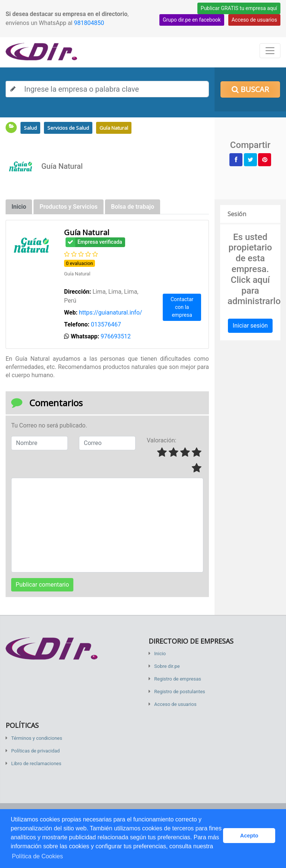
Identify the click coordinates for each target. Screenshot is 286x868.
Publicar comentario (42, 585)
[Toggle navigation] (270, 51)
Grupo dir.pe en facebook (192, 20)
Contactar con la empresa (182, 307)
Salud (30, 128)
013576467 (106, 324)
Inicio (160, 654)
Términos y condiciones (37, 738)
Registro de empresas (178, 679)
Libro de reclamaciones (36, 763)
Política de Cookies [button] (37, 856)
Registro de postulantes (180, 692)
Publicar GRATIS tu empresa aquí (239, 8)
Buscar (250, 89)
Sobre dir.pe (167, 666)
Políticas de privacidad (35, 751)
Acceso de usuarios (254, 20)
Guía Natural (114, 128)
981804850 (89, 23)
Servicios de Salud (68, 128)
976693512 (116, 336)
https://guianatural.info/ (111, 313)
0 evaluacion (80, 263)
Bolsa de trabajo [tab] (133, 207)
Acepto (249, 836)
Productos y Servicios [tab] (69, 207)
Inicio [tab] (19, 207)
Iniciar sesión (250, 326)
